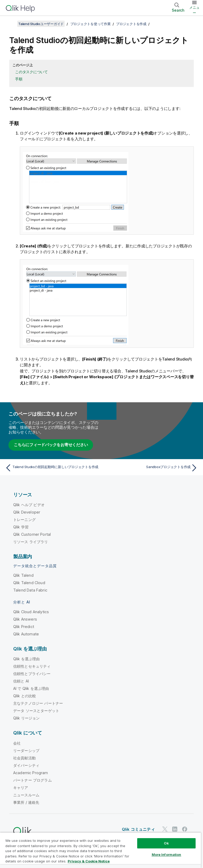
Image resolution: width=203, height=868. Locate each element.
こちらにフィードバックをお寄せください (51, 445)
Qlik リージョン (27, 718)
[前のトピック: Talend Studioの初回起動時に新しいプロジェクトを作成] (52, 468)
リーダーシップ (26, 751)
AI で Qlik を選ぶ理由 (31, 688)
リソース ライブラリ (31, 542)
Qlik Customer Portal (32, 534)
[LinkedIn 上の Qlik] (175, 829)
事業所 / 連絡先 (26, 802)
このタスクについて (31, 72)
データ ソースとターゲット (36, 711)
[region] (100, 850)
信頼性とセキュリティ (32, 666)
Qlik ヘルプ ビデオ (29, 505)
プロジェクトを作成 (131, 24)
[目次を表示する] (11, 24)
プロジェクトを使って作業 (91, 24)
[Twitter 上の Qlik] (165, 829)
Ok (166, 843)
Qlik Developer (27, 512)
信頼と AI (21, 681)
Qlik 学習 (21, 527)
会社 (17, 743)
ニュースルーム (26, 795)
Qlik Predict (24, 627)
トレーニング (24, 520)
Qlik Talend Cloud (29, 583)
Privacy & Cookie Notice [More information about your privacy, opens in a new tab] (89, 861)
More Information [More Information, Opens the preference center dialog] (167, 855)
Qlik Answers (25, 619)
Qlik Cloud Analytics (31, 612)
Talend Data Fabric (30, 590)
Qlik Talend (23, 575)
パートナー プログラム (33, 780)
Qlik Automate (26, 634)
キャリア (21, 788)
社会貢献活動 (24, 758)
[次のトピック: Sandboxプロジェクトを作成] (151, 468)
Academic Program (31, 773)
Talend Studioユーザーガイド (41, 24)
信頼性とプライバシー (32, 674)
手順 (19, 79)
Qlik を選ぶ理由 (27, 659)
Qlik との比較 (25, 696)
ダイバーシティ (26, 765)
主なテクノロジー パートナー (38, 703)
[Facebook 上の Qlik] (185, 829)
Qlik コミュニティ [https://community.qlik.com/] (138, 829)
